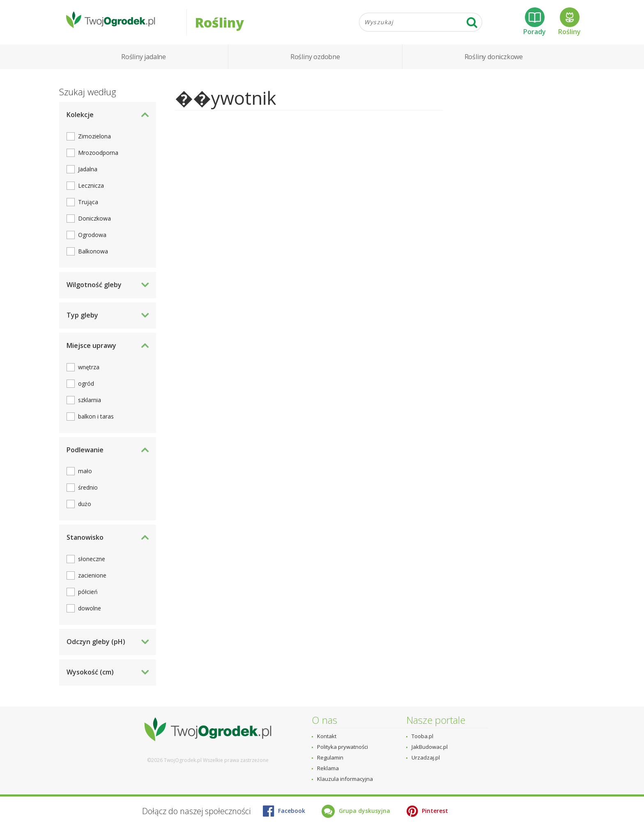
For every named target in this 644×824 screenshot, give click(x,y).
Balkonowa (93, 256)
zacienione (92, 580)
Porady (535, 24)
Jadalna (88, 174)
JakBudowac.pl (430, 747)
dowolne (90, 613)
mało (85, 476)
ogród (86, 388)
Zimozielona (94, 141)
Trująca (88, 207)
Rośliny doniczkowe (494, 62)
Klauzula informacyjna (345, 779)
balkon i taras (96, 421)
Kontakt (327, 736)
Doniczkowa (94, 223)
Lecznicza (91, 190)
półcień (88, 597)
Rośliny (569, 24)
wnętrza (89, 372)
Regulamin (330, 757)
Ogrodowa (92, 240)
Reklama (328, 768)
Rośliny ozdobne (315, 62)
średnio (88, 492)
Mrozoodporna (98, 158)
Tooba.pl (422, 736)
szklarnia (90, 404)
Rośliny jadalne (144, 62)
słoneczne (92, 564)
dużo (85, 509)
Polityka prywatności (343, 747)
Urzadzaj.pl (426, 757)
